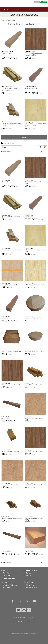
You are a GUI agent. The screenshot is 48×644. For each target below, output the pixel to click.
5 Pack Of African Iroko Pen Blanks (11, 451)
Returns (28, 576)
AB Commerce (32, 634)
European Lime (29, 551)
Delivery (28, 573)
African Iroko (7, 53)
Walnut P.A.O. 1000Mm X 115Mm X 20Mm (34, 54)
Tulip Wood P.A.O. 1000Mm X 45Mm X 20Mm (35, 125)
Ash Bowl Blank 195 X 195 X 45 (33, 318)
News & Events (7, 587)
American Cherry (6, 418)
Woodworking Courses (9, 585)
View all (9, 152)
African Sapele (6, 318)
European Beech (6, 551)
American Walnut (31, 88)
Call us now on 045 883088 (24, 618)
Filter (24, 137)
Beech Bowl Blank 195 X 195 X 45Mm (35, 351)
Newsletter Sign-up (8, 578)
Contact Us (6, 576)
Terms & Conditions (31, 587)
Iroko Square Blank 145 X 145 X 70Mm (12, 351)
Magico (18, 634)
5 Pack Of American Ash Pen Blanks (12, 125)
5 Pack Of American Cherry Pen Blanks (35, 385)
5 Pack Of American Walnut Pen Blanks (12, 518)
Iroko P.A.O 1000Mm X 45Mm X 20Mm (35, 485)
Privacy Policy (30, 585)
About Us (5, 573)
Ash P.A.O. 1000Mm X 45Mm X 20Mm (35, 285)
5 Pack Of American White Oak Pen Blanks (11, 89)
